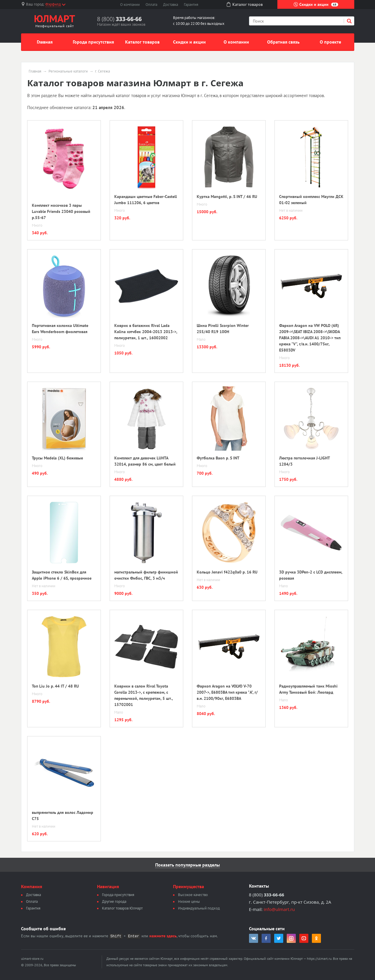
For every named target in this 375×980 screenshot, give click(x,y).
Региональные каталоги (68, 71)
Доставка (171, 5)
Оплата (151, 5)
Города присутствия (93, 42)
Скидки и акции (316, 4)
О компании (130, 5)
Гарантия (191, 5)
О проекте (330, 42)
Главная (45, 42)
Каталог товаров (142, 42)
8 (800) (119, 19)
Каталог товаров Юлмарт (122, 908)
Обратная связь (283, 42)
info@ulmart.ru (279, 909)
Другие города (114, 901)
